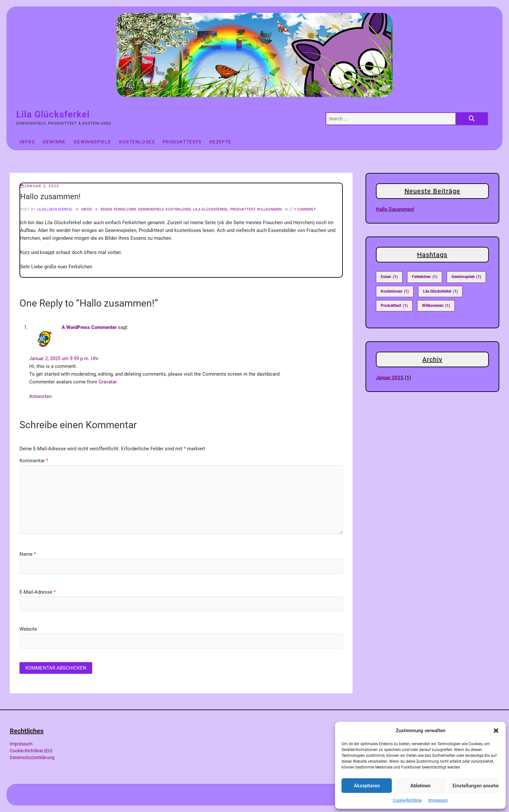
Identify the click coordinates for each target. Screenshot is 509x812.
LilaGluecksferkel (54, 209)
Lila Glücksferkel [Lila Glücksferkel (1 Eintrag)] (440, 291)
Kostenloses (137, 142)
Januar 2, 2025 (40, 186)
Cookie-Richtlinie (407, 800)
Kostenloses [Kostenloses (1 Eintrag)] (395, 291)
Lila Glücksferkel (53, 114)
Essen (106, 209)
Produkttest (243, 209)
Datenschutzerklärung (32, 757)
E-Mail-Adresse (37, 592)
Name (28, 554)
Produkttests (182, 142)
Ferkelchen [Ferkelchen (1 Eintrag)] (425, 277)
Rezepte (220, 142)
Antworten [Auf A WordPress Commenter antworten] (40, 396)
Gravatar (108, 382)
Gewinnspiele (93, 142)
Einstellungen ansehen (476, 786)
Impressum (438, 800)
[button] (496, 731)
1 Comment (305, 209)
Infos (27, 142)
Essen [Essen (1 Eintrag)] (389, 277)
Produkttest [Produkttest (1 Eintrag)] (394, 306)
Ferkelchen (125, 209)
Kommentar (34, 461)
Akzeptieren (367, 786)
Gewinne (54, 142)
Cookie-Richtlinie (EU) (31, 751)
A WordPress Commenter (89, 327)
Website (28, 629)
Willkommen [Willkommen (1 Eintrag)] (436, 306)
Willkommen (269, 209)
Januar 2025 (390, 378)
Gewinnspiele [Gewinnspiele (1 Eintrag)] (466, 277)
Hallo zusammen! (395, 209)
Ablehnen (420, 786)
